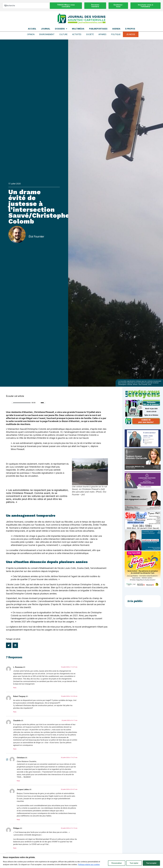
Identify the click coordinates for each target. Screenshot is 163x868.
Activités (77, 34)
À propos (130, 29)
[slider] (21, 403)
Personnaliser (117, 863)
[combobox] (26, 6)
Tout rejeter (134, 863)
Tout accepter (151, 863)
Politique (116, 34)
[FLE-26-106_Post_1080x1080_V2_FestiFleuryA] (143, 587)
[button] (9, 645)
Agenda (116, 29)
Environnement (47, 34)
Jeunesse (131, 34)
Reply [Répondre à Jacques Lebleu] (18, 820)
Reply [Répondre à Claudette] (15, 749)
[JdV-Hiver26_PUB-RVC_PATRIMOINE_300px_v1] (143, 424)
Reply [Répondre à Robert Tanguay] (15, 712)
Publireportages (98, 29)
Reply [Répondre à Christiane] (18, 781)
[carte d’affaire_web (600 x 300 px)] (143, 447)
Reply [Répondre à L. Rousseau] (15, 688)
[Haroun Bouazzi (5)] (143, 550)
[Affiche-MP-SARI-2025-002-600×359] (143, 510)
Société (90, 34)
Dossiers (61, 29)
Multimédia (78, 29)
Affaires (102, 34)
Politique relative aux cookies (89, 865)
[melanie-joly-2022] (143, 469)
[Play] (9, 403)
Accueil (32, 29)
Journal (46, 29)
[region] (81, 861)
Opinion (31, 34)
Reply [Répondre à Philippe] (15, 848)
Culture (63, 34)
